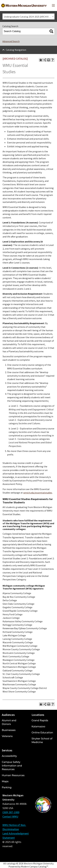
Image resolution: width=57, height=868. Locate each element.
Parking (7, 787)
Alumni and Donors (9, 722)
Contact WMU (10, 817)
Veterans (7, 736)
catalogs (11, 863)
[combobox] (28, 16)
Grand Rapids (40, 720)
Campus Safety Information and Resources (12, 766)
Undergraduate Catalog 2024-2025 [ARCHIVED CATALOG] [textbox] (29, 17)
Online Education (42, 733)
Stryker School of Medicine (42, 740)
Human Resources (13, 775)
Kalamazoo (38, 727)
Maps (5, 781)
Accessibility (9, 756)
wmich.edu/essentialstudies (38, 493)
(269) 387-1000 (11, 812)
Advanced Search (11, 41)
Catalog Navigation (16, 50)
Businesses (9, 730)
